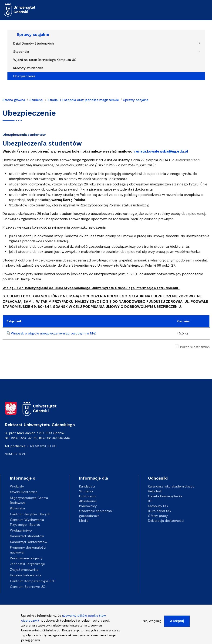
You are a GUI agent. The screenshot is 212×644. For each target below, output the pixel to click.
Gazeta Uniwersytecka (165, 496)
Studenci (36, 100)
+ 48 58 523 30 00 (42, 446)
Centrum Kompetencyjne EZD (33, 581)
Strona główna (14, 100)
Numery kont (16, 454)
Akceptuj (177, 622)
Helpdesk (155, 491)
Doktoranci (88, 496)
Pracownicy (88, 506)
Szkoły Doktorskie (24, 492)
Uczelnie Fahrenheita (26, 575)
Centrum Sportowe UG (28, 587)
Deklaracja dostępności (166, 521)
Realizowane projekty (26, 558)
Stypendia (21, 52)
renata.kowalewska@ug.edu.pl (161, 151)
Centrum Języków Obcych (30, 514)
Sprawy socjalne (33, 35)
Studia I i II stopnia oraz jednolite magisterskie (83, 100)
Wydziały (17, 486)
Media (84, 521)
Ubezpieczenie (24, 76)
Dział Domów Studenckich (34, 43)
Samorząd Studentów (27, 536)
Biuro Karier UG (159, 511)
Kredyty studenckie (28, 68)
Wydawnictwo (21, 530)
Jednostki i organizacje (27, 564)
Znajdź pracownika (24, 570)
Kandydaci (87, 486)
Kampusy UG (158, 506)
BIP (150, 501)
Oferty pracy (158, 516)
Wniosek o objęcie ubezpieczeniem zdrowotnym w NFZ (53, 333)
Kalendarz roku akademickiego (171, 486)
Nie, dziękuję (152, 622)
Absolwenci (88, 501)
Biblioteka (17, 508)
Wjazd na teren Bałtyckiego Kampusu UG (45, 60)
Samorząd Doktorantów (29, 542)
